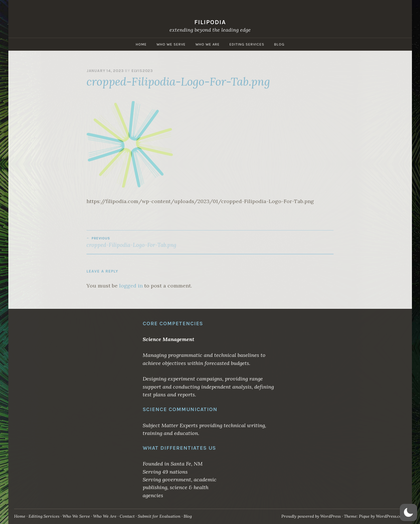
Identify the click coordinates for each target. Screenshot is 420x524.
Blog (279, 44)
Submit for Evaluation (159, 516)
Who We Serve (171, 44)
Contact (127, 516)
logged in (131, 286)
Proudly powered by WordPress (311, 516)
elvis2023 (142, 71)
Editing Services (247, 44)
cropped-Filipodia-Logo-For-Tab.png (148, 242)
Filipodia (210, 22)
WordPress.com (391, 516)
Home (141, 44)
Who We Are (208, 44)
